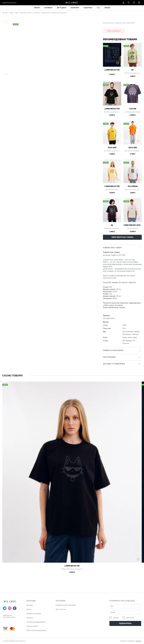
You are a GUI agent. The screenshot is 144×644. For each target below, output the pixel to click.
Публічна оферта (32, 626)
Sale (98, 8)
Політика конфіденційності (36, 622)
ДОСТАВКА (30, 605)
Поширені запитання (34, 614)
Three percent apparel (133, 225)
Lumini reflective (112, 70)
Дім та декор (61, 8)
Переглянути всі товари (122, 237)
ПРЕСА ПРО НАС (61, 610)
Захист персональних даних (37, 631)
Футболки (37, 13)
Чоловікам (48, 8)
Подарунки (88, 8)
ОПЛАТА (29, 610)
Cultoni (133, 109)
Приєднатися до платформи (66, 605)
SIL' (133, 70)
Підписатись (125, 623)
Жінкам (37, 8)
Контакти (30, 618)
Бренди (107, 8)
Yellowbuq (133, 186)
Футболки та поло (26, 13)
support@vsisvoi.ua (9, 3)
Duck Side (112, 148)
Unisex (11, 13)
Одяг (17, 13)
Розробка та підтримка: (131, 641)
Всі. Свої (5, 13)
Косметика (75, 8)
